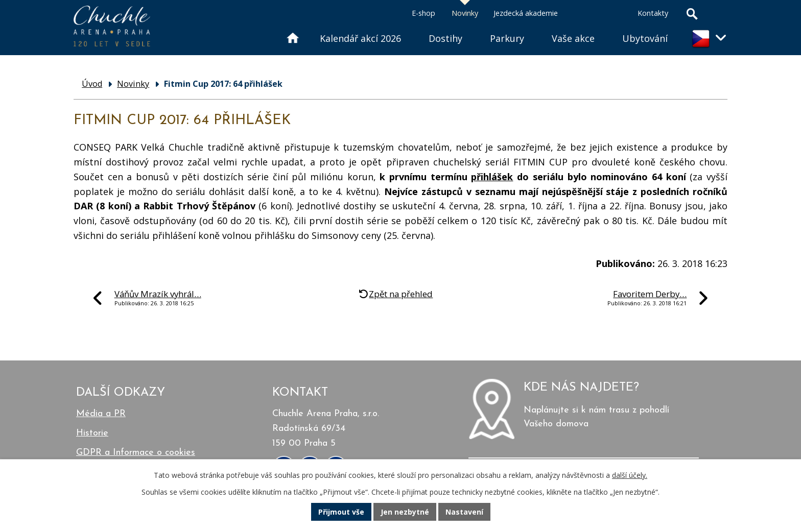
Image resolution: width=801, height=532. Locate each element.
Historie (92, 433)
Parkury (507, 38)
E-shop (423, 13)
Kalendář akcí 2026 (360, 38)
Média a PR (101, 414)
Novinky (465, 13)
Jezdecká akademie (526, 13)
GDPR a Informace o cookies (136, 453)
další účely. (630, 475)
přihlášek (492, 177)
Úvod (292, 26)
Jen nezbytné (405, 512)
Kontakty (653, 13)
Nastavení (464, 512)
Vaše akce (573, 38)
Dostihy (445, 38)
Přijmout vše (341, 512)
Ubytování (645, 38)
